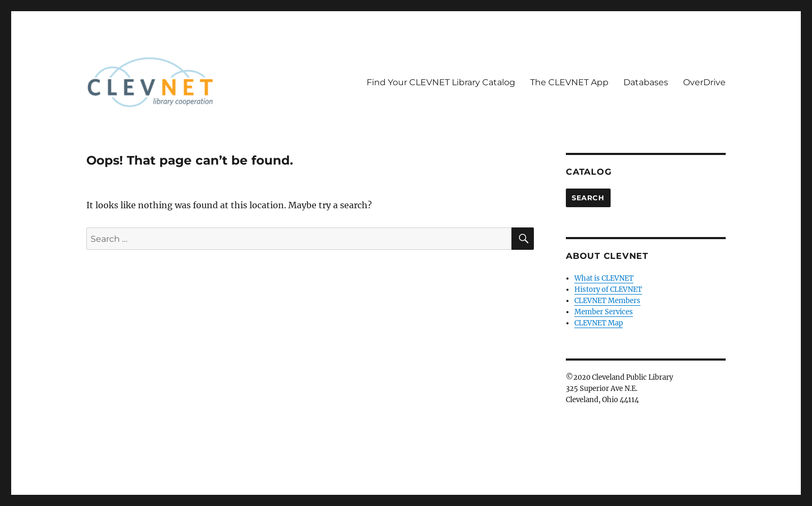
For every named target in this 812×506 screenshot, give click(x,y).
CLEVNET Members (607, 301)
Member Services (604, 312)
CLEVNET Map (599, 323)
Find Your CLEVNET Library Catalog (441, 82)
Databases (646, 82)
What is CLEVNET (604, 278)
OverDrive (704, 82)
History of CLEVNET (608, 289)
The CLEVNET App (569, 82)
